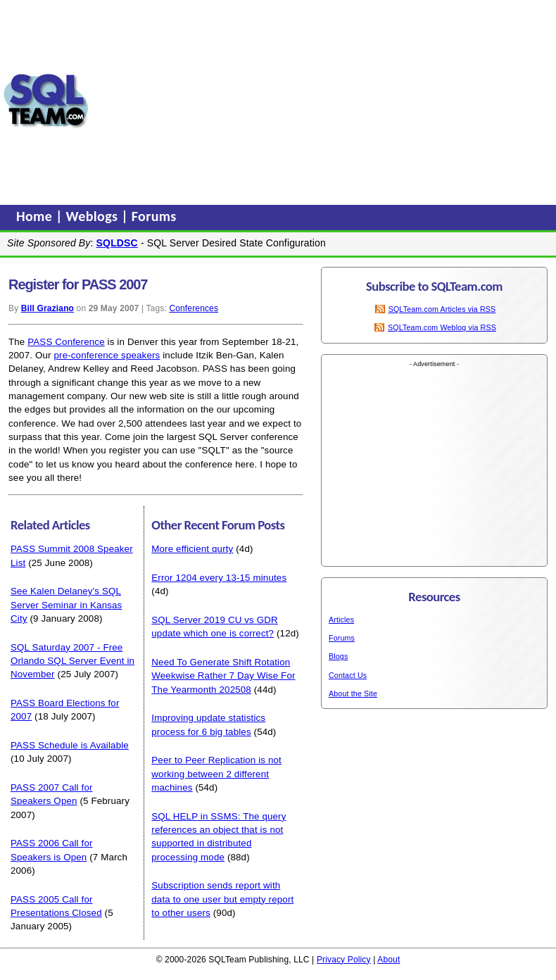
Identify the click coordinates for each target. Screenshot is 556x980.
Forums (154, 216)
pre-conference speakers (107, 355)
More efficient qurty (192, 549)
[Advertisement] (323, 101)
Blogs (338, 656)
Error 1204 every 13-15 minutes (219, 578)
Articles (341, 620)
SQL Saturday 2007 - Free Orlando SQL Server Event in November (72, 661)
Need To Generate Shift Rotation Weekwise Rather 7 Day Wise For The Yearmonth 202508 (223, 676)
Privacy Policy (344, 960)
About (388, 960)
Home (36, 216)
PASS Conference (66, 342)
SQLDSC (117, 243)
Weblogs (94, 216)
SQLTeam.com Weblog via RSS (442, 327)
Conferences (194, 308)
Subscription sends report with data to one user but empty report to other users (222, 899)
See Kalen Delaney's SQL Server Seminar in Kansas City (66, 605)
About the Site (353, 693)
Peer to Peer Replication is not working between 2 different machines (216, 774)
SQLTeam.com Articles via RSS (442, 309)
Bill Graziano (48, 308)
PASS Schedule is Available (70, 745)
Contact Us (348, 675)
